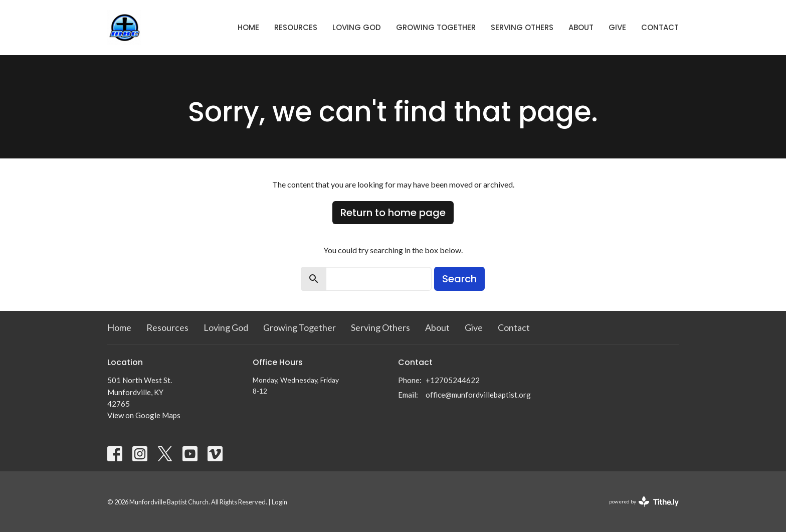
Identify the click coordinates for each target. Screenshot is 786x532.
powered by (644, 502)
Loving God (357, 27)
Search (459, 279)
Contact (660, 27)
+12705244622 (453, 380)
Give (617, 27)
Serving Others (522, 27)
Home (248, 27)
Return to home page (393, 213)
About (581, 27)
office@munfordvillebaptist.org (478, 395)
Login (279, 502)
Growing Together (436, 27)
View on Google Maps (144, 415)
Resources (296, 27)
